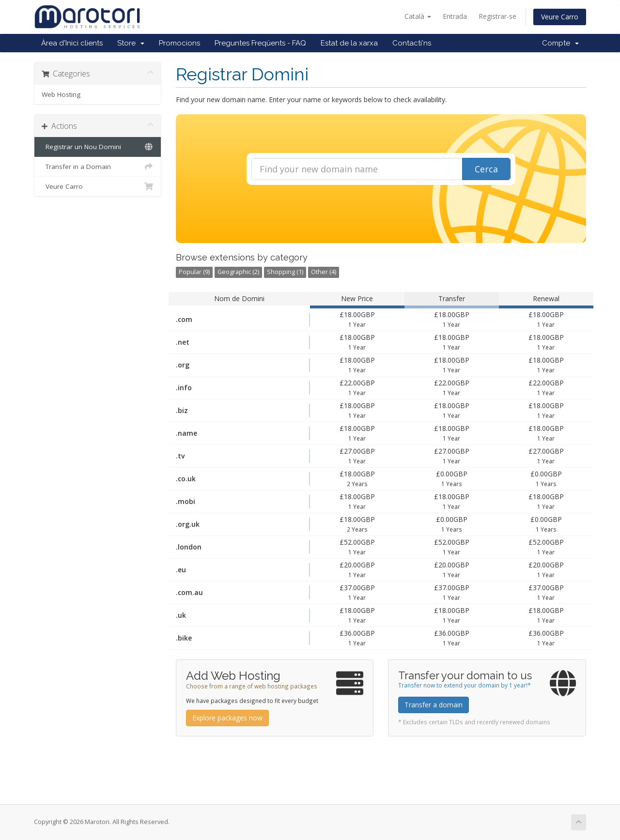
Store (131, 43)
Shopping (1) (285, 272)
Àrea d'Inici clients (72, 43)
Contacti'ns (412, 43)
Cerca (486, 169)
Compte (560, 43)
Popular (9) (194, 272)
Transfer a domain (434, 705)
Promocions (179, 43)
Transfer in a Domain (98, 167)
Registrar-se (497, 16)
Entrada (455, 16)
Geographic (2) (238, 272)
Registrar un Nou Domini (98, 147)
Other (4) (324, 272)
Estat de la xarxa (349, 43)
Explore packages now (227, 718)
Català (418, 16)
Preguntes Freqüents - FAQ (260, 43)
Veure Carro (560, 17)
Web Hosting (61, 94)
